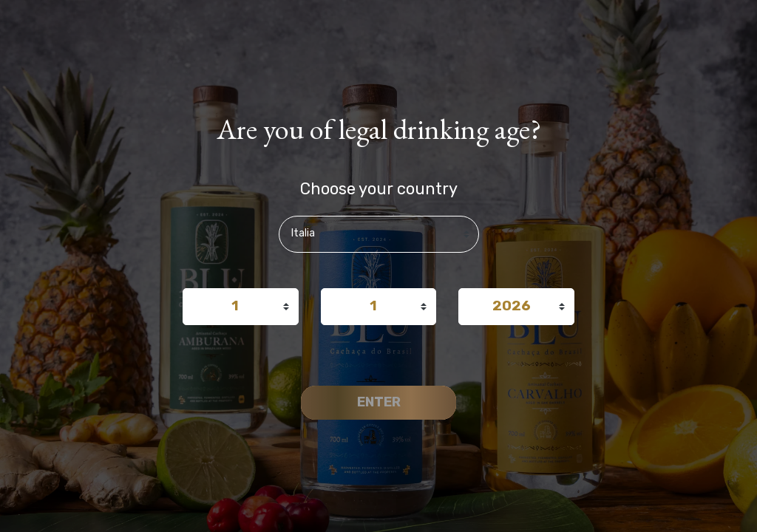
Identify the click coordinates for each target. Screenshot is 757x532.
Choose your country (379, 188)
